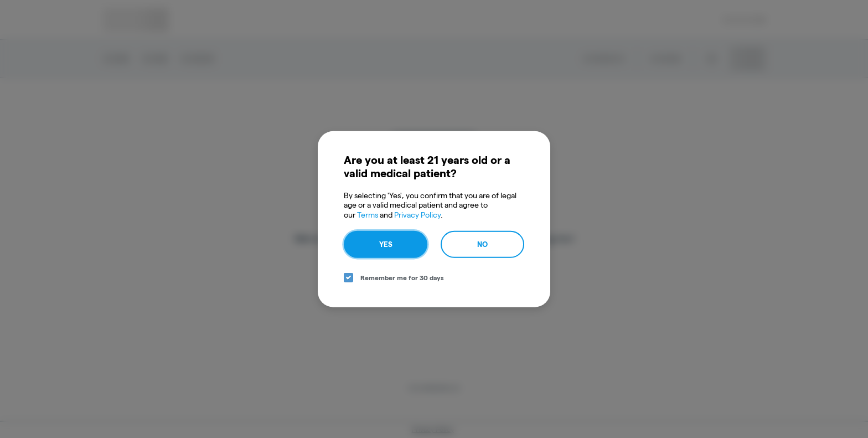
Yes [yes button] (386, 244)
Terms (368, 214)
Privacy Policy (417, 214)
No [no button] (482, 244)
